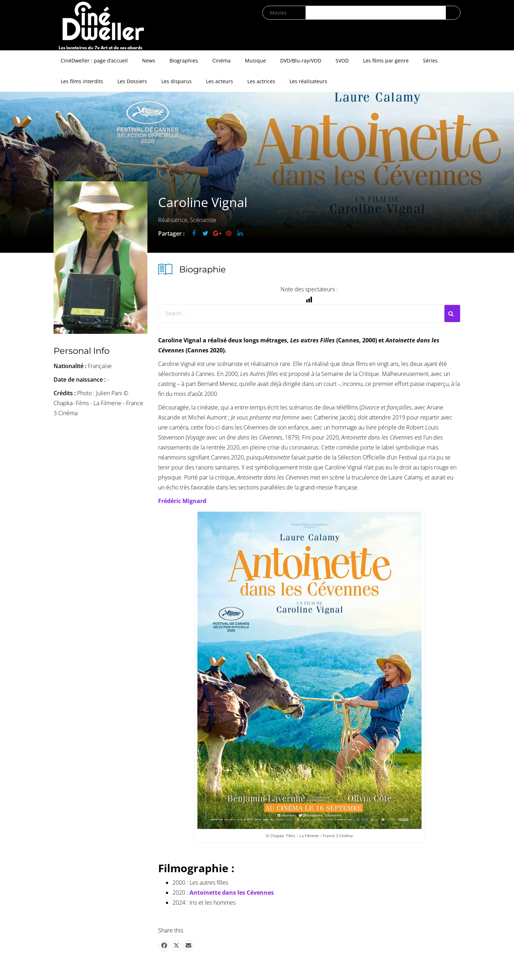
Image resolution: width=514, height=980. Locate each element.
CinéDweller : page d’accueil (94, 61)
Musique (255, 61)
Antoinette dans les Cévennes (232, 893)
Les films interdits (82, 81)
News (149, 61)
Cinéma (221, 61)
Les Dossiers (132, 81)
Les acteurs (220, 81)
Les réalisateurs (308, 81)
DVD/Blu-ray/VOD (301, 61)
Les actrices (261, 81)
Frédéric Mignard (182, 501)
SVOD (342, 61)
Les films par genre (386, 61)
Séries (430, 61)
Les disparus (177, 81)
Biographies (184, 61)
